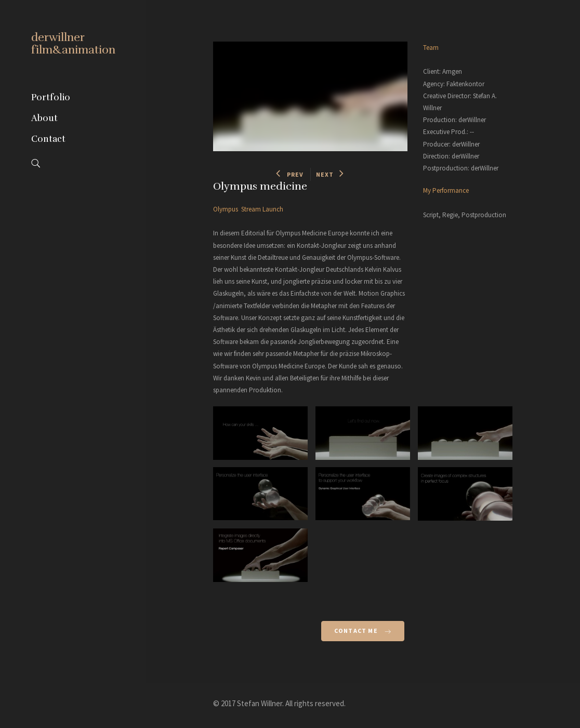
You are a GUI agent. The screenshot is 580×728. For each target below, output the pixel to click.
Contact (48, 139)
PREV (290, 174)
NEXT (330, 174)
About (44, 118)
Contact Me (363, 631)
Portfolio (51, 97)
